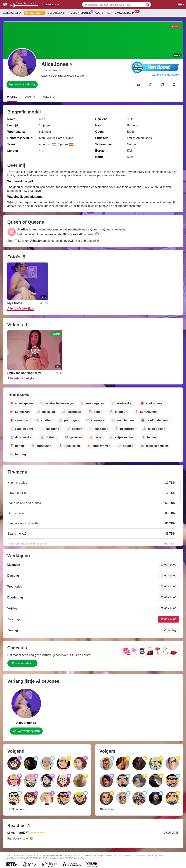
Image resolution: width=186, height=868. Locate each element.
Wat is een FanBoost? (165, 75)
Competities (103, 13)
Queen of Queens (102, 229)
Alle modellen (12, 13)
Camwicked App (125, 13)
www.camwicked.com (52, 856)
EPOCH (75, 856)
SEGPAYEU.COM (88, 856)
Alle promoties (82, 13)
